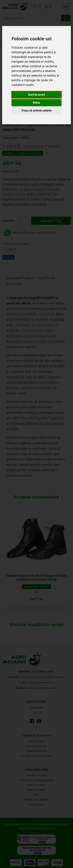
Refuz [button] (36, 103)
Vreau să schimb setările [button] (36, 111)
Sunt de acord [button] (36, 95)
